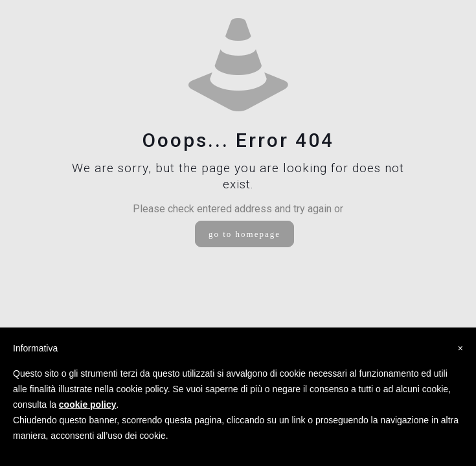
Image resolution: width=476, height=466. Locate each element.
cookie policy (88, 405)
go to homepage (244, 234)
